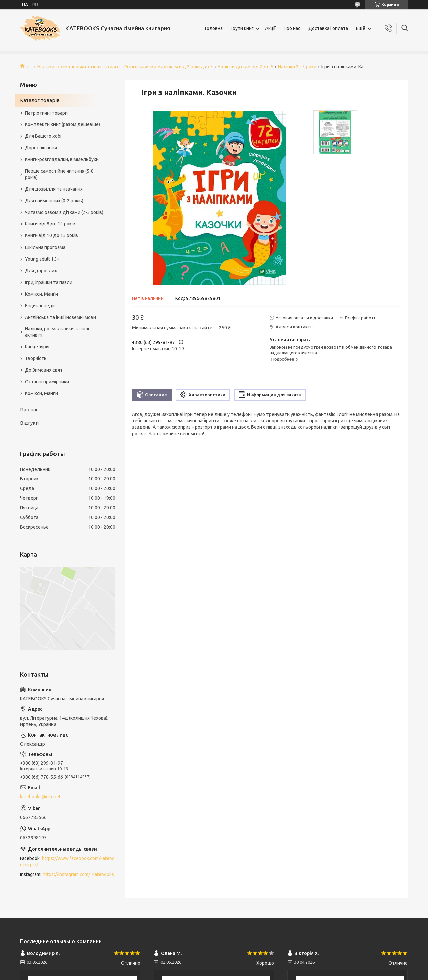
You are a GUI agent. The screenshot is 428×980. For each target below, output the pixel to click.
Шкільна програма (45, 247)
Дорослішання (41, 148)
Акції (270, 28)
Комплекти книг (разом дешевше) (63, 124)
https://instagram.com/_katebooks (78, 874)
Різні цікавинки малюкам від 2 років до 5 (169, 67)
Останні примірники (47, 382)
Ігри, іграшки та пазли (49, 282)
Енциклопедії (40, 306)
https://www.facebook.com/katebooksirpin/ (67, 862)
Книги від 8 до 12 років (50, 224)
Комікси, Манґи (41, 294)
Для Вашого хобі (43, 136)
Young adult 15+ (42, 259)
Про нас (292, 28)
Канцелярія (37, 347)
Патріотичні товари (46, 113)
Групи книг (242, 28)
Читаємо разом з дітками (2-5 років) (64, 212)
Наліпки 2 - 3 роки (297, 67)
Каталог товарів (40, 100)
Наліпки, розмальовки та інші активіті (79, 67)
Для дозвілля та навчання (54, 189)
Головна (214, 28)
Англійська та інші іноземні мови (61, 317)
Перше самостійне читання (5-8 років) (59, 174)
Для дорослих (41, 271)
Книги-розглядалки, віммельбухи (62, 159)
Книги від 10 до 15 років (51, 235)
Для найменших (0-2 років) (54, 201)
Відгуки (29, 423)
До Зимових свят (44, 370)
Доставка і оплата (328, 28)
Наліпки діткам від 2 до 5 (245, 67)
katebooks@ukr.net (40, 797)
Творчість (36, 358)
